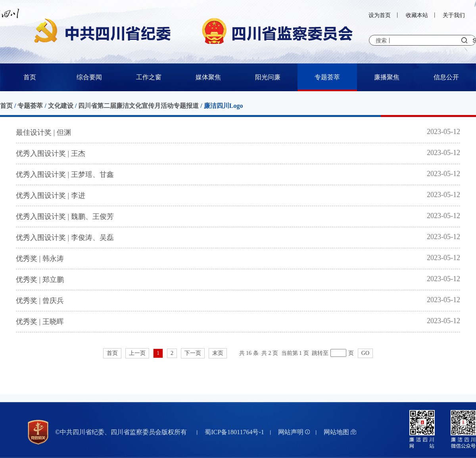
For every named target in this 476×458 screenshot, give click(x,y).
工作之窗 (149, 77)
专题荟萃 (327, 77)
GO (365, 353)
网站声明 (294, 432)
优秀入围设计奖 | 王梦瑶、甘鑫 (65, 174)
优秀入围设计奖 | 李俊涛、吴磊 (65, 238)
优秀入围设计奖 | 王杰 (51, 153)
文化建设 (61, 106)
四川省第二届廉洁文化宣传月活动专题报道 (138, 106)
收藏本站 (417, 15)
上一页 (137, 353)
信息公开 (446, 77)
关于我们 (454, 15)
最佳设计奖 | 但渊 (43, 132)
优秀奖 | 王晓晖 (40, 322)
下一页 (193, 353)
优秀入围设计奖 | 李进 (51, 195)
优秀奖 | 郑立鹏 (40, 280)
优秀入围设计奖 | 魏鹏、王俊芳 (65, 217)
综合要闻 (89, 77)
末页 (218, 353)
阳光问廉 (268, 77)
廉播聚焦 (387, 77)
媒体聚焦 (208, 77)
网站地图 (340, 432)
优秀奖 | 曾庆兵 (40, 301)
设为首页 (380, 15)
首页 (30, 77)
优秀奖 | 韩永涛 (40, 259)
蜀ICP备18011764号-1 (234, 432)
